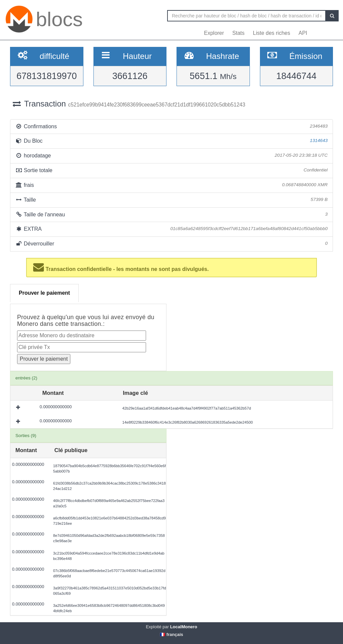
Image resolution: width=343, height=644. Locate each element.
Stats (238, 33)
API (303, 33)
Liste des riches (271, 33)
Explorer (214, 33)
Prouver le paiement (44, 293)
